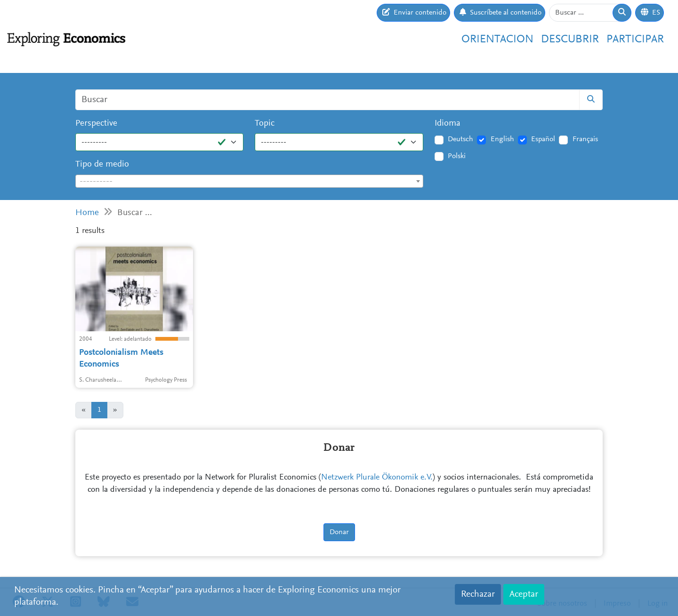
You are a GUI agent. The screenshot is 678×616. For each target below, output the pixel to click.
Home (87, 213)
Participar (635, 40)
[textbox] (249, 182)
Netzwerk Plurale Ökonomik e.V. (377, 478)
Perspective (96, 124)
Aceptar (524, 594)
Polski (457, 156)
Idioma (448, 124)
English (502, 139)
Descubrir (570, 40)
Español (543, 139)
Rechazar (478, 594)
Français (585, 139)
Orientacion (497, 40)
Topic (265, 124)
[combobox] (249, 181)
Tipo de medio (102, 164)
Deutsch (460, 139)
